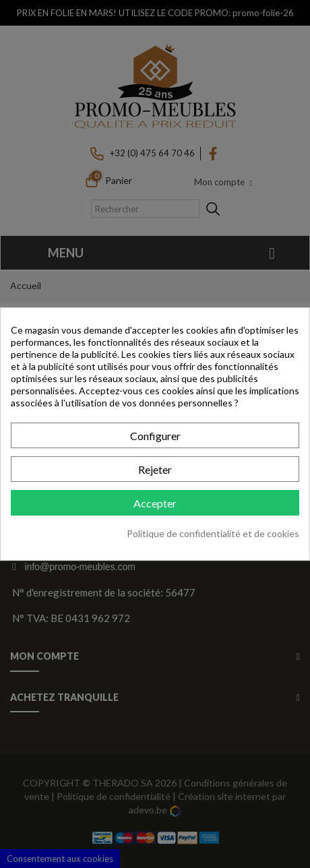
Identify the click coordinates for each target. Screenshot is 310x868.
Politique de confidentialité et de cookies (213, 533)
